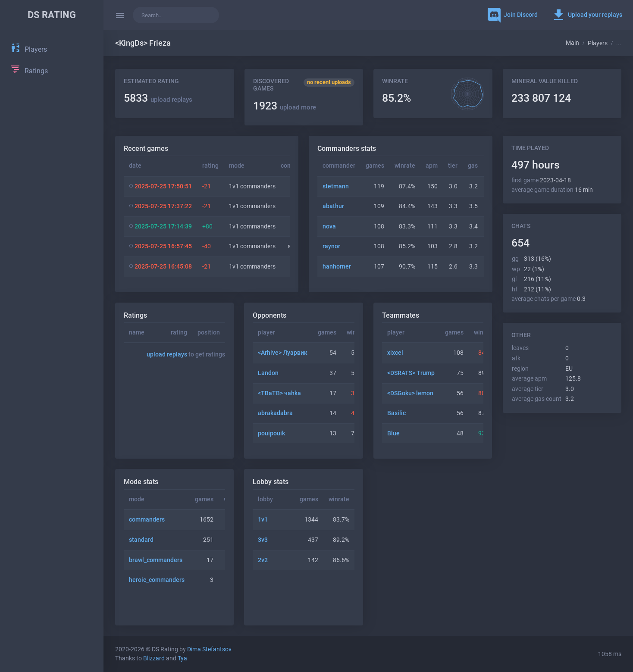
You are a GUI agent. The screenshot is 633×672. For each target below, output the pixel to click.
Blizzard (154, 658)
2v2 (263, 560)
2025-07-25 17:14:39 (163, 227)
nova (329, 227)
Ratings (135, 315)
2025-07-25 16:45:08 (163, 267)
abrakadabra (275, 413)
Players (598, 43)
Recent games (146, 148)
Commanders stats (347, 148)
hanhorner (337, 267)
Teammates (401, 315)
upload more (298, 107)
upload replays (171, 100)
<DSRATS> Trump (411, 373)
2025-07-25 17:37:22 (163, 206)
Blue (393, 433)
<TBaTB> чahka (279, 393)
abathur (333, 206)
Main (572, 43)
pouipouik (271, 433)
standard (141, 540)
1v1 (263, 520)
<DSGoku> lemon (410, 393)
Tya (182, 658)
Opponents (269, 315)
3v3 (263, 540)
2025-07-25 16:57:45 (163, 246)
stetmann (336, 186)
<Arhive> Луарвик (283, 353)
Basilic (396, 413)
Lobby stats (271, 482)
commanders (147, 520)
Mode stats (141, 482)
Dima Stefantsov (209, 649)
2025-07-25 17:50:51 (163, 186)
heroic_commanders (157, 580)
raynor (331, 246)
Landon (268, 373)
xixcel (395, 353)
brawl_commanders (156, 560)
